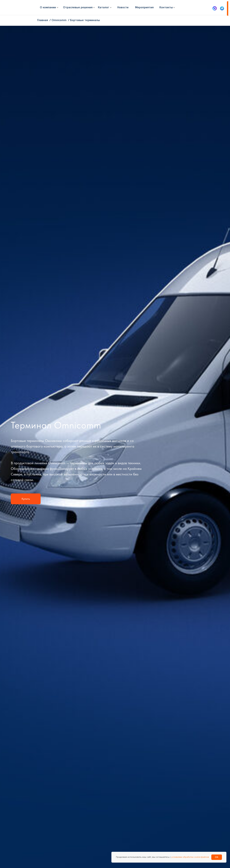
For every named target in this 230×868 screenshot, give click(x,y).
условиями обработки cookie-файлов (190, 857)
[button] (78, 8)
